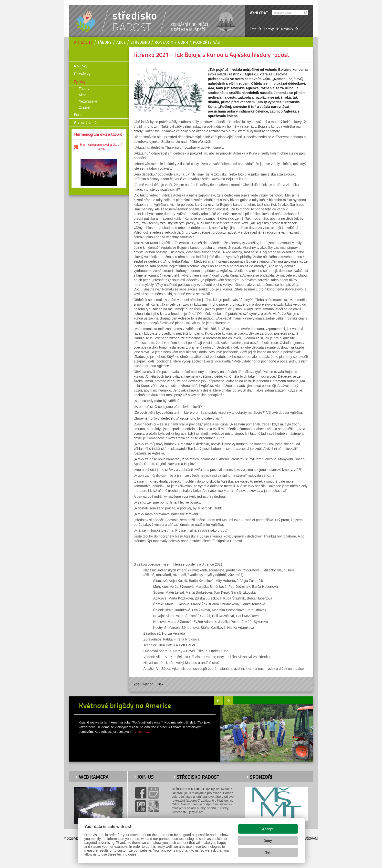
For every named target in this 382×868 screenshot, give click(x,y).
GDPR (183, 42)
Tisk (160, 684)
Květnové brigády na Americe (125, 705)
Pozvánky (82, 74)
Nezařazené (88, 101)
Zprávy (80, 81)
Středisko (140, 42)
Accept (268, 829)
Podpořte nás (206, 42)
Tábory (105, 42)
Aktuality (83, 42)
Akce (121, 42)
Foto (78, 114)
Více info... (142, 732)
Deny (268, 841)
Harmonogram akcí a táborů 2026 (101, 147)
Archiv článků (85, 122)
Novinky (81, 66)
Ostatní (84, 108)
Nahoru (149, 684)
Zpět (137, 684)
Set (268, 852)
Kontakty (164, 42)
